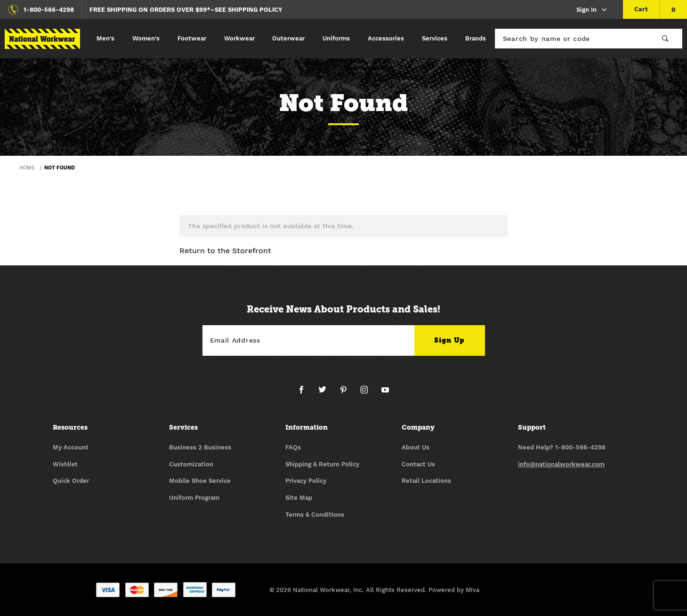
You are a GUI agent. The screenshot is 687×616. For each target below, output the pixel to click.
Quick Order (71, 481)
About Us (416, 447)
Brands (476, 38)
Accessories (386, 38)
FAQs (293, 447)
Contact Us (418, 464)
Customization (191, 464)
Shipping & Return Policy (322, 464)
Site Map (299, 498)
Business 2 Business (200, 447)
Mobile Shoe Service (200, 481)
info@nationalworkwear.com (561, 464)
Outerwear (288, 38)
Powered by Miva (454, 590)
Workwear (239, 38)
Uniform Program (194, 498)
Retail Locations (426, 481)
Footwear (192, 38)
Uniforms (336, 38)
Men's (105, 38)
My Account (71, 447)
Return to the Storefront (225, 251)
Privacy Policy (306, 481)
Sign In (592, 10)
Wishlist (65, 464)
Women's (146, 38)
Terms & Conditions (315, 515)
